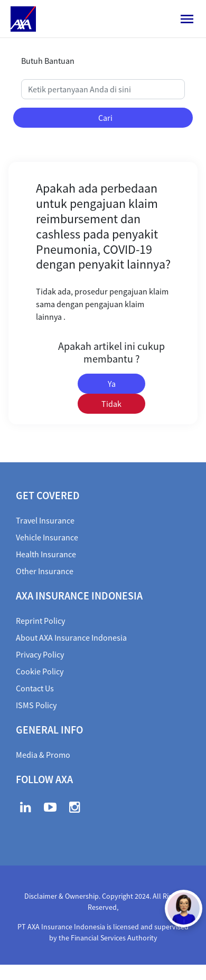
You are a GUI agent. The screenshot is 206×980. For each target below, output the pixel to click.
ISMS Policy (36, 705)
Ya (112, 384)
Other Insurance (45, 571)
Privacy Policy (40, 654)
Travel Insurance (45, 520)
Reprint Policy (40, 621)
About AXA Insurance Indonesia (71, 638)
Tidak (111, 404)
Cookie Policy (40, 671)
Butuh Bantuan (48, 61)
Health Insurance (46, 554)
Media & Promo (43, 755)
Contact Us (35, 688)
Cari (105, 118)
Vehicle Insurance (47, 537)
